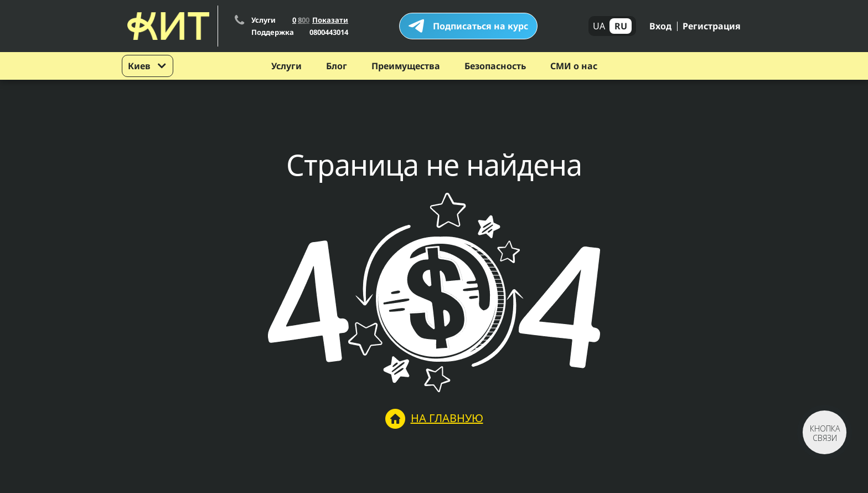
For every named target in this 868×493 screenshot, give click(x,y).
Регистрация (712, 26)
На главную (434, 419)
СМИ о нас (574, 66)
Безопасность (495, 66)
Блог (337, 66)
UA (599, 26)
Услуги (286, 66)
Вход (660, 26)
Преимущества (406, 66)
